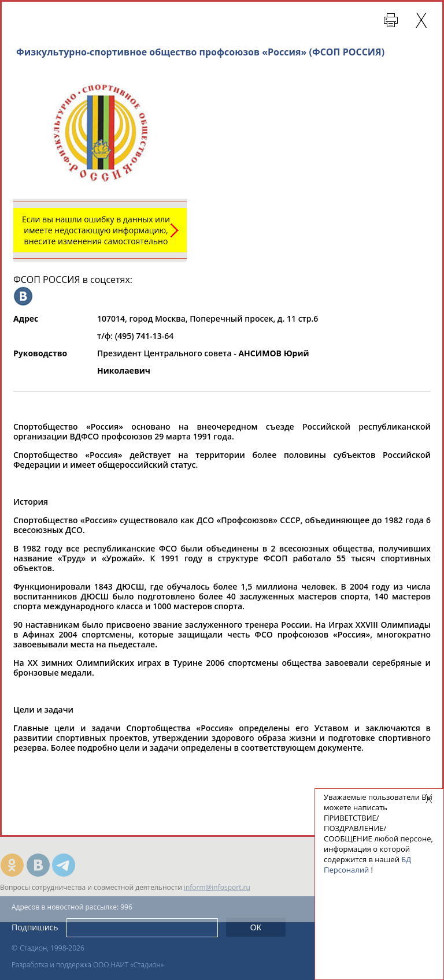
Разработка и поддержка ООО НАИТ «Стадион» (88, 965)
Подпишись (35, 927)
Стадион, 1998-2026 (52, 948)
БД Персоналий (367, 865)
